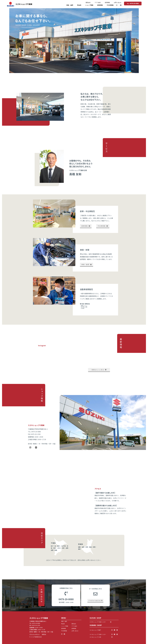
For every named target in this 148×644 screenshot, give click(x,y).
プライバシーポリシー (35, 634)
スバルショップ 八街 (95, 637)
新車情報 (100, 5)
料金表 (79, 5)
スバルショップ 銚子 (95, 630)
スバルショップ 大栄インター (98, 634)
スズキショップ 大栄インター (100, 622)
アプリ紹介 (98, 3)
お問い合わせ (118, 3)
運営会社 (88, 3)
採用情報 (107, 3)
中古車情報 (110, 5)
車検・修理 (70, 5)
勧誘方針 (44, 634)
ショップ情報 (89, 5)
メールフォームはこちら (95, 601)
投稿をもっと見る (99, 370)
